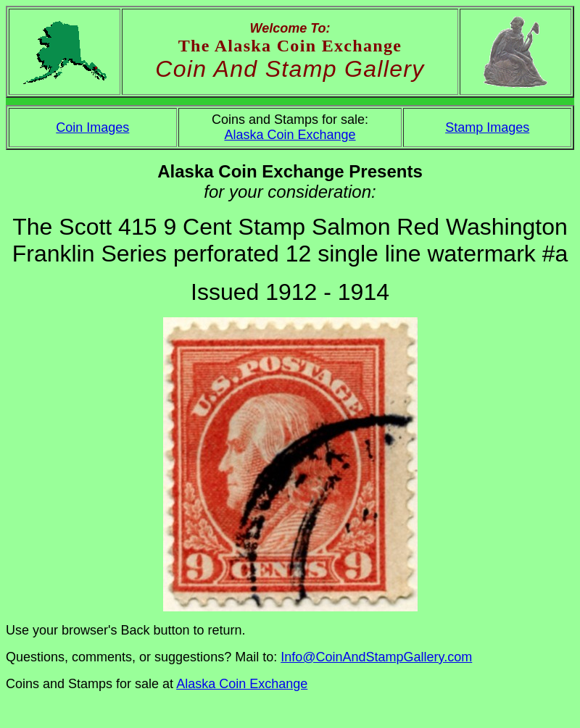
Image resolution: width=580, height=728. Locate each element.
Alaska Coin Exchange (290, 135)
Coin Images (92, 127)
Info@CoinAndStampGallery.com (376, 657)
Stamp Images (487, 127)
